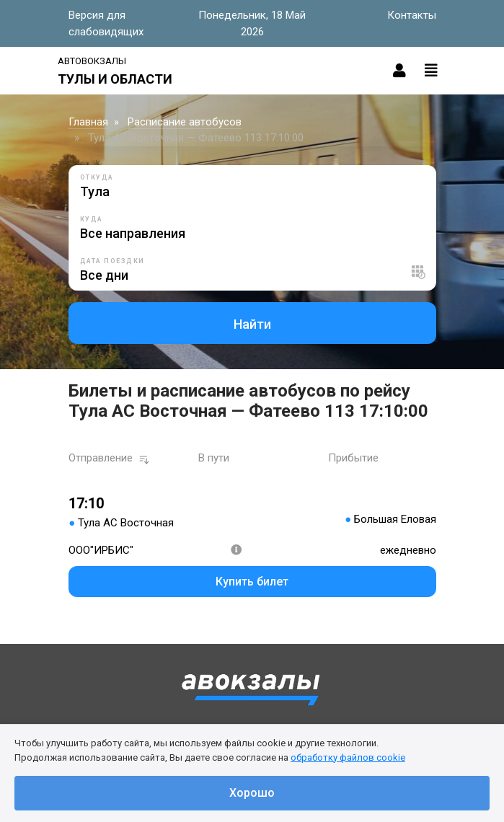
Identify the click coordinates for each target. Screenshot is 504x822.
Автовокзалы (92, 61)
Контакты (412, 15)
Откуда (97, 177)
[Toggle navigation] (431, 71)
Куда (92, 219)
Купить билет (252, 582)
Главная (88, 122)
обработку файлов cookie (348, 757)
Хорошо (252, 793)
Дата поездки (112, 261)
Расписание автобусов (185, 122)
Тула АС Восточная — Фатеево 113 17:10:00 (196, 138)
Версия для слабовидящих (106, 23)
